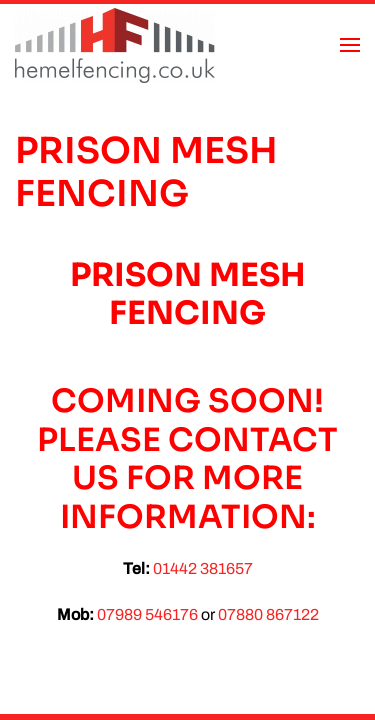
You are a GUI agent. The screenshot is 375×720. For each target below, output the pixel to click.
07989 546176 (147, 614)
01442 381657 (203, 568)
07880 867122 (268, 614)
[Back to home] (115, 45)
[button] (350, 45)
